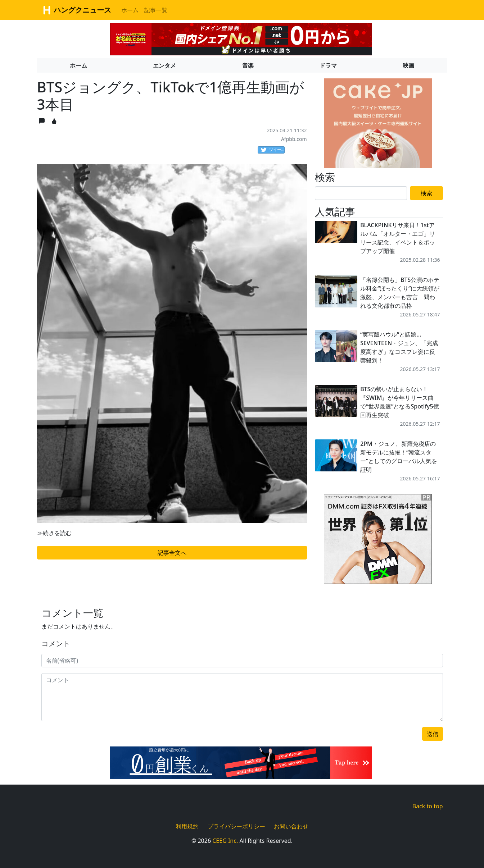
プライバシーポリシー (236, 826)
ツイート (273, 150)
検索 (426, 193)
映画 (408, 65)
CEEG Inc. (225, 841)
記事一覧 (156, 10)
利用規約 (187, 826)
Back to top (428, 806)
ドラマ (328, 65)
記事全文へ (172, 553)
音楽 (248, 65)
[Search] (361, 193)
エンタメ (164, 65)
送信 (433, 734)
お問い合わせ (291, 826)
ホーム (130, 10)
